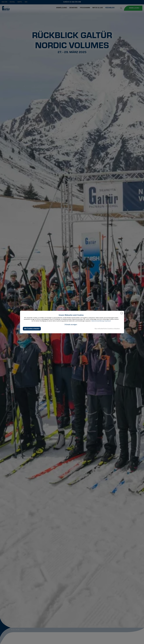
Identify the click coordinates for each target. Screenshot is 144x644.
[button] (71, 324)
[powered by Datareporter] (122, 314)
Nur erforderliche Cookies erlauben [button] (107, 329)
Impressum (108, 321)
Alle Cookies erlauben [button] (32, 329)
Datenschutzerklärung (98, 321)
